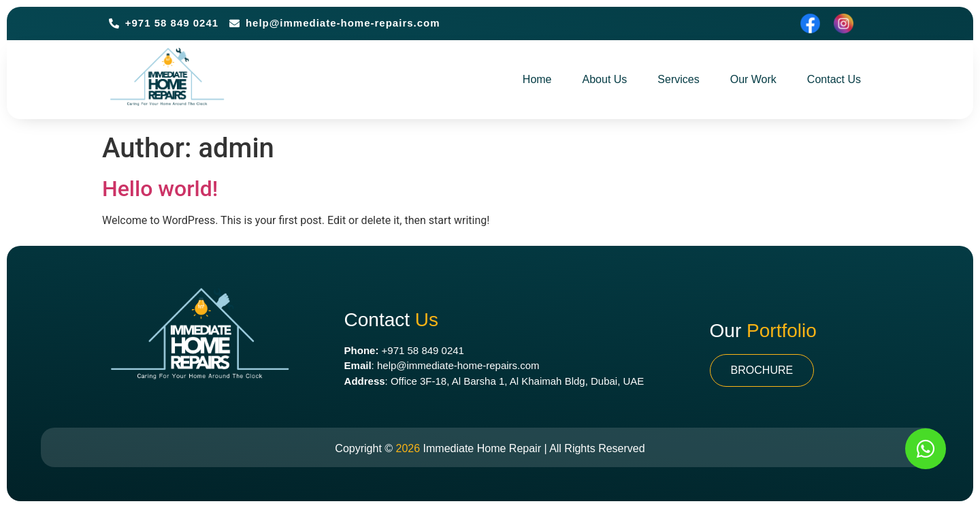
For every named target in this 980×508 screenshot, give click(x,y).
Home (537, 79)
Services (678, 79)
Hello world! (160, 189)
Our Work (753, 79)
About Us (605, 79)
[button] (762, 370)
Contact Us (834, 79)
